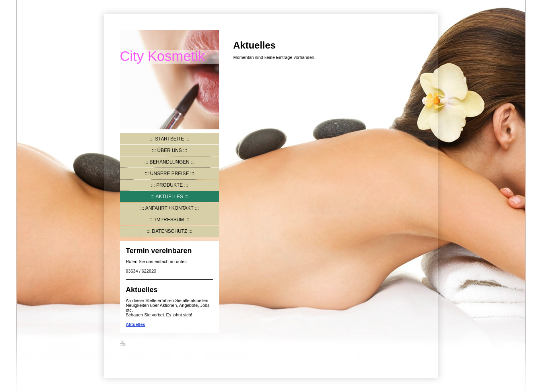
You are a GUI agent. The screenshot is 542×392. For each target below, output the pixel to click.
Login (416, 343)
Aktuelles (135, 324)
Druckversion (138, 345)
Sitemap (168, 345)
